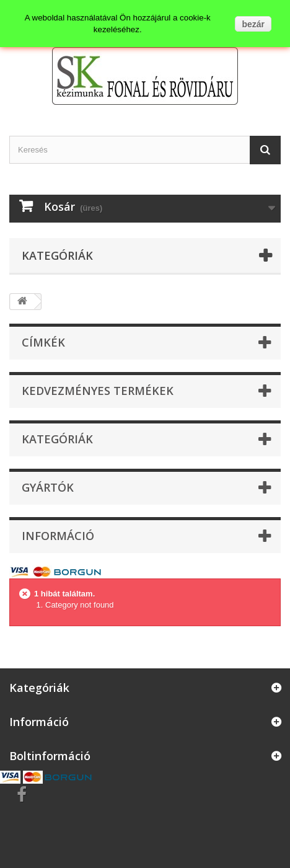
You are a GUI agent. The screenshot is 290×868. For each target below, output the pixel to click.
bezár (253, 24)
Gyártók (48, 487)
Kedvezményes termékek (98, 391)
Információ (58, 536)
